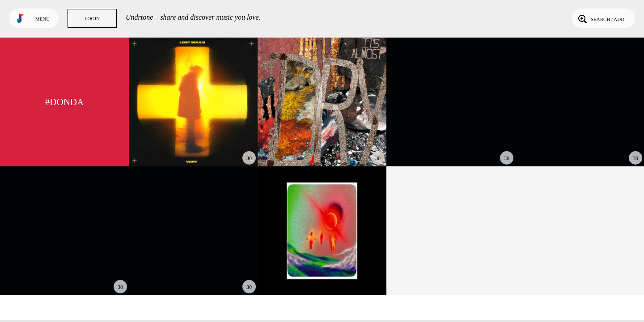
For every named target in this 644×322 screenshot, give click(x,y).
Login (92, 18)
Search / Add (600, 18)
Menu (42, 19)
